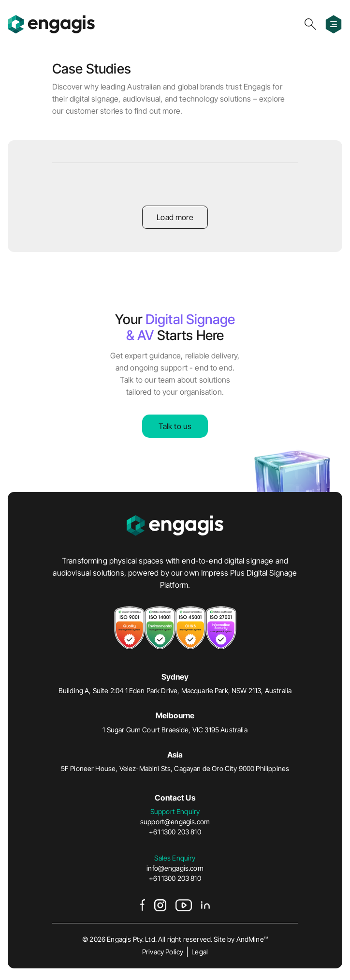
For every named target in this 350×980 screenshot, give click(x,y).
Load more (175, 217)
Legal (200, 952)
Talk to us (175, 426)
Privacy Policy (163, 952)
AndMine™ (252, 939)
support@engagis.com (175, 822)
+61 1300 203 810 (175, 832)
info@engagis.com (175, 868)
